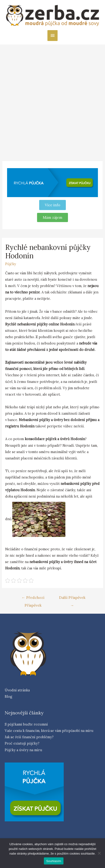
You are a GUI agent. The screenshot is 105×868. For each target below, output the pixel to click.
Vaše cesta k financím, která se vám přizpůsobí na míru (49, 731)
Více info (52, 205)
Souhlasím (54, 861)
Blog (8, 696)
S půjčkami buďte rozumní (26, 724)
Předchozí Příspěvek (33, 599)
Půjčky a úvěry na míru (23, 750)
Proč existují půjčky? (22, 743)
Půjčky (11, 264)
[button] (52, 217)
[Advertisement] (52, 99)
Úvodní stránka (17, 690)
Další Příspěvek (72, 599)
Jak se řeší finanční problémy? (29, 737)
